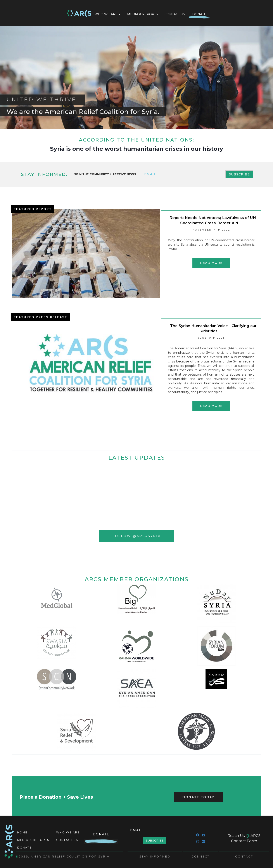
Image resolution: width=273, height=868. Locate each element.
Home (79, 14)
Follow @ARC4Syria (137, 536)
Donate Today (198, 797)
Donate (199, 14)
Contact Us (175, 14)
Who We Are (108, 14)
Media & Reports (143, 14)
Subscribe (239, 174)
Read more (211, 263)
